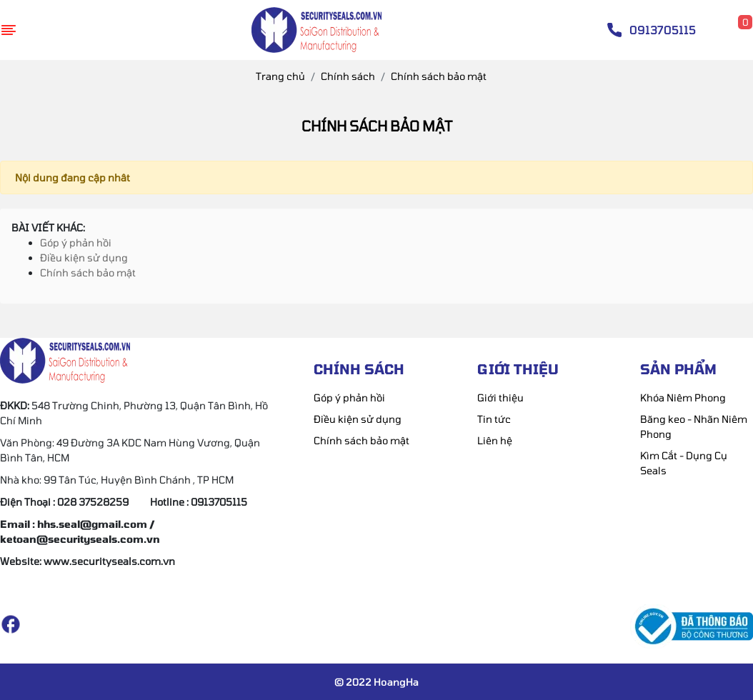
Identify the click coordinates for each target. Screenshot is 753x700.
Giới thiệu (500, 397)
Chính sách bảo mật (88, 272)
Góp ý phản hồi (76, 242)
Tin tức (494, 419)
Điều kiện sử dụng (84, 257)
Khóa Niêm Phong (683, 397)
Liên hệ (495, 440)
